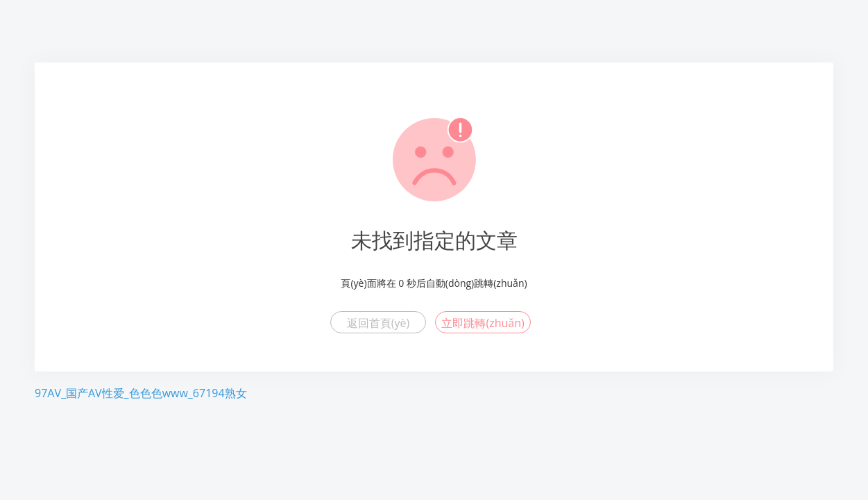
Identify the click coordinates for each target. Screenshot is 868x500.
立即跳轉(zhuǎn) (483, 323)
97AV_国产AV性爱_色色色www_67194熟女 (141, 393)
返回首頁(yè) (378, 323)
